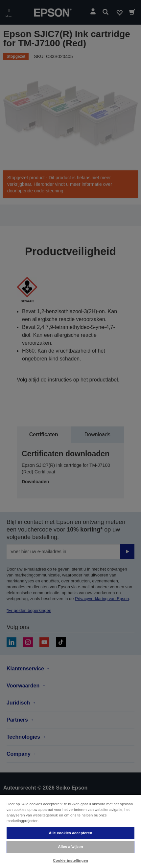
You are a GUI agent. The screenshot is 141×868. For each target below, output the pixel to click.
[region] (70, 831)
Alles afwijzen (70, 847)
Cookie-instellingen (70, 860)
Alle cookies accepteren (70, 833)
